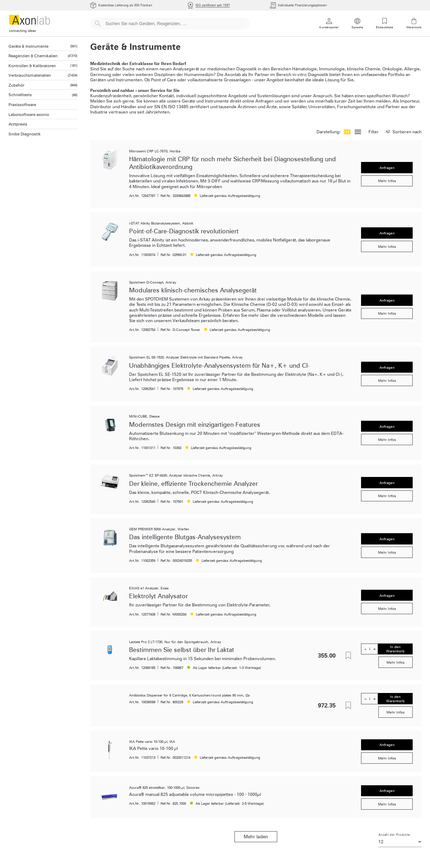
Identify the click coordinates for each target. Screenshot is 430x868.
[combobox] (400, 842)
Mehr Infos (387, 181)
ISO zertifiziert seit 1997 (213, 5)
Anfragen (387, 168)
